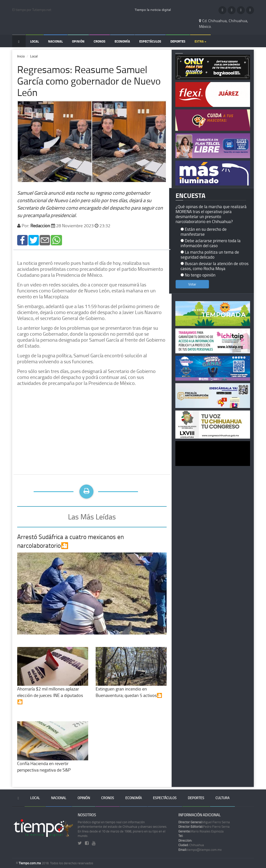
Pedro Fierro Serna (204, 826)
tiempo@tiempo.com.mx (200, 850)
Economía (122, 41)
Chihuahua (191, 845)
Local (34, 41)
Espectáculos (150, 41)
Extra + (200, 41)
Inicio (21, 56)
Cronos (100, 41)
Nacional (55, 41)
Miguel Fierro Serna (204, 822)
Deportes (178, 41)
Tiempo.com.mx (30, 863)
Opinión (78, 41)
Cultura (222, 798)
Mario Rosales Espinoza (201, 831)
